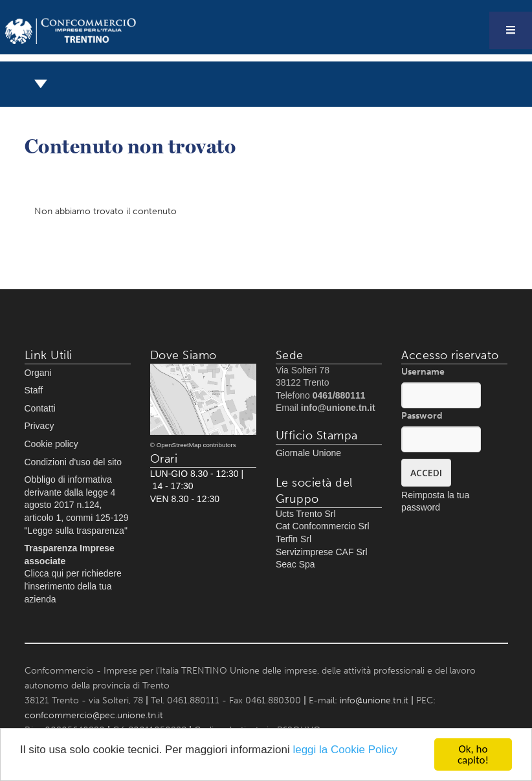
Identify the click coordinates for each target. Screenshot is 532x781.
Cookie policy (51, 444)
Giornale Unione (308, 453)
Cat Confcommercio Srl (323, 526)
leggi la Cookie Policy (345, 750)
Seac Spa (295, 564)
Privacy (39, 426)
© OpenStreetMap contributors (193, 445)
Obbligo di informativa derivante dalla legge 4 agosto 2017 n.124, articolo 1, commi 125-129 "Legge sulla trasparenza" (77, 505)
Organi (38, 373)
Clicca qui (44, 573)
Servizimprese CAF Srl (322, 552)
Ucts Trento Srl (306, 514)
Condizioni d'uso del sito (73, 462)
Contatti (40, 408)
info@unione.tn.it (374, 700)
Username (423, 372)
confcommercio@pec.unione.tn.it (94, 715)
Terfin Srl (294, 539)
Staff (34, 390)
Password (422, 416)
